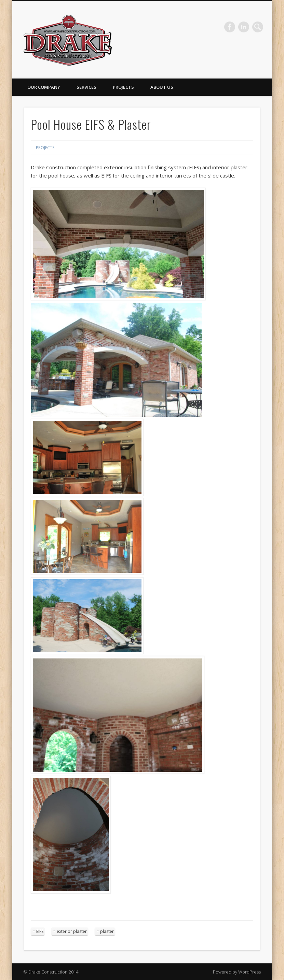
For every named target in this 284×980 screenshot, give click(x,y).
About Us (162, 87)
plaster (107, 931)
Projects (123, 87)
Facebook (230, 27)
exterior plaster (72, 931)
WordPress (249, 972)
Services (86, 87)
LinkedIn (244, 27)
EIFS (40, 931)
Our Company (44, 87)
